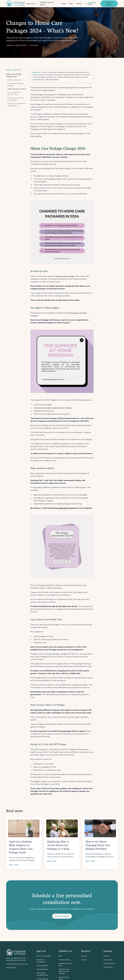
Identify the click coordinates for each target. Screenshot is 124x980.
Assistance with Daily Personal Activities (64, 971)
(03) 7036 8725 (11, 968)
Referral (84, 956)
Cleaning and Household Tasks (42, 974)
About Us (107, 956)
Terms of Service (109, 963)
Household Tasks (64, 960)
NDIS (60, 956)
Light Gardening (42, 969)
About (64, 4)
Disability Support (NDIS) (47, 4)
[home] (16, 4)
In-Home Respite (42, 966)
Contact (79, 4)
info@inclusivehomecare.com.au (17, 964)
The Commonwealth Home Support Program (53, 408)
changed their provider (65, 276)
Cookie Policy (108, 967)
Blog (71, 4)
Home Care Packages (44, 956)
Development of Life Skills (66, 964)
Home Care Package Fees (41, 961)
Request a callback (109, 4)
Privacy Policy (108, 960)
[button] (32, 4)
